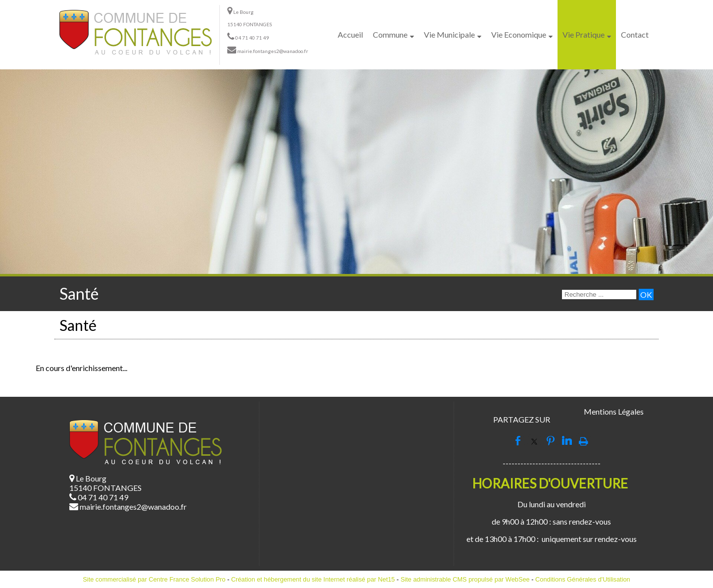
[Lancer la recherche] (646, 294)
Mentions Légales (614, 411)
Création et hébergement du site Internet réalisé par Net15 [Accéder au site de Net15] (313, 579)
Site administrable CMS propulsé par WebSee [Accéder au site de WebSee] (465, 579)
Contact (635, 34)
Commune (390, 34)
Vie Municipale (449, 34)
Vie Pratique (584, 34)
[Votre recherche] (599, 294)
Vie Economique (519, 34)
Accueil (350, 34)
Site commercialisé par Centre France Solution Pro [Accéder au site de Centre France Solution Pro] (154, 579)
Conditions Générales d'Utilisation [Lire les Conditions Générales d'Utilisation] (583, 579)
